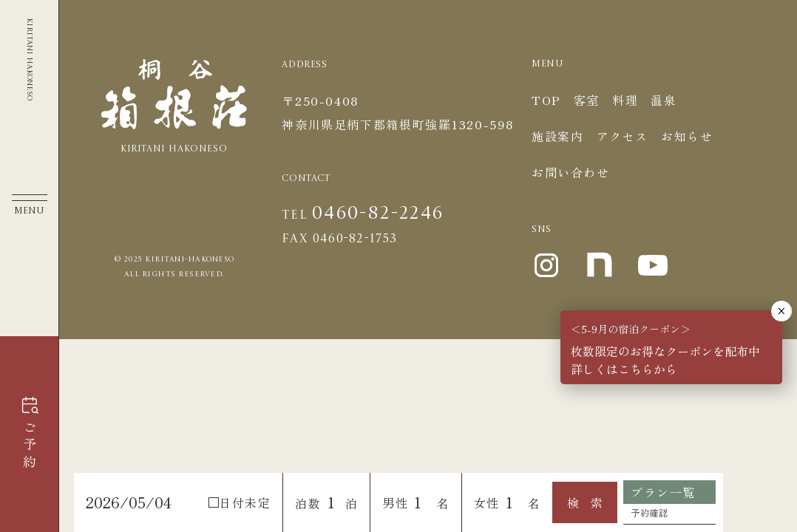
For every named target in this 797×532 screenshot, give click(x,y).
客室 (587, 100)
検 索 (585, 502)
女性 (487, 502)
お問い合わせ (571, 172)
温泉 (664, 100)
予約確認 (649, 512)
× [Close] (781, 311)
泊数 (308, 503)
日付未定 (240, 502)
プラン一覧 (663, 492)
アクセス (623, 136)
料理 (625, 100)
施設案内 (557, 136)
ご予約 (30, 446)
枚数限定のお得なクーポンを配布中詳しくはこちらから (665, 360)
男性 (395, 502)
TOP (546, 100)
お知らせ (687, 136)
